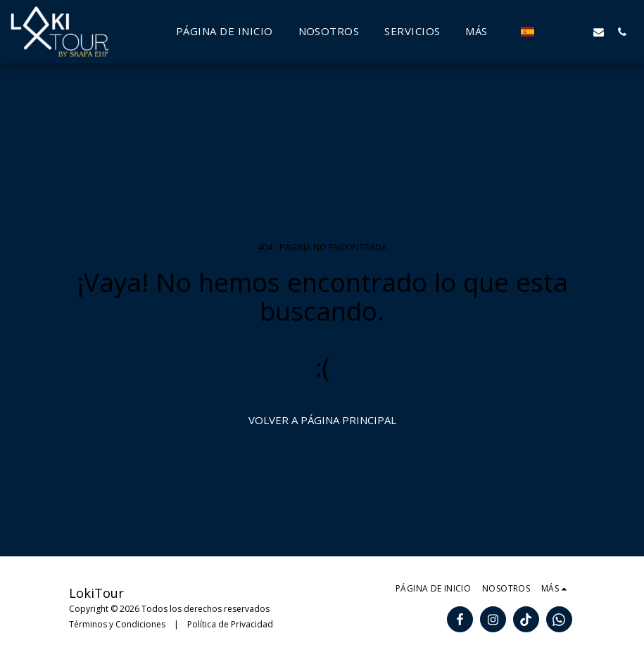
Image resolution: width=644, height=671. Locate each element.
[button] (552, 32)
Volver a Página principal (322, 420)
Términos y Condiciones (117, 624)
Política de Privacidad (230, 624)
